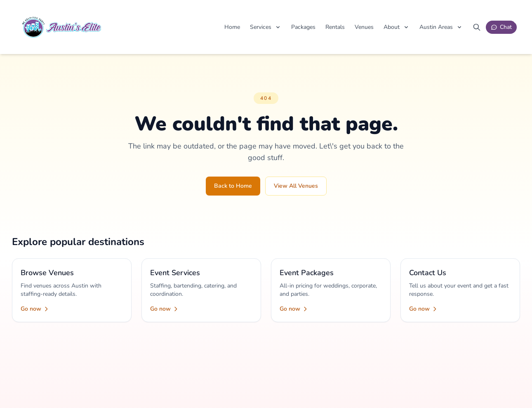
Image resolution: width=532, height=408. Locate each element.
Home (232, 27)
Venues (364, 27)
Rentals (335, 27)
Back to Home (233, 186)
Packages (303, 27)
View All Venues (296, 186)
